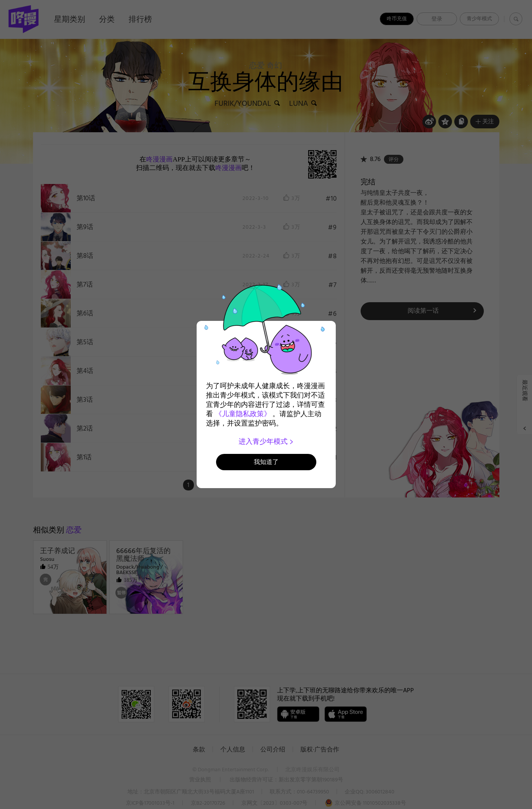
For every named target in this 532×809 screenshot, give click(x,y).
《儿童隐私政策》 (243, 414)
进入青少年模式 (266, 441)
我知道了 (266, 462)
